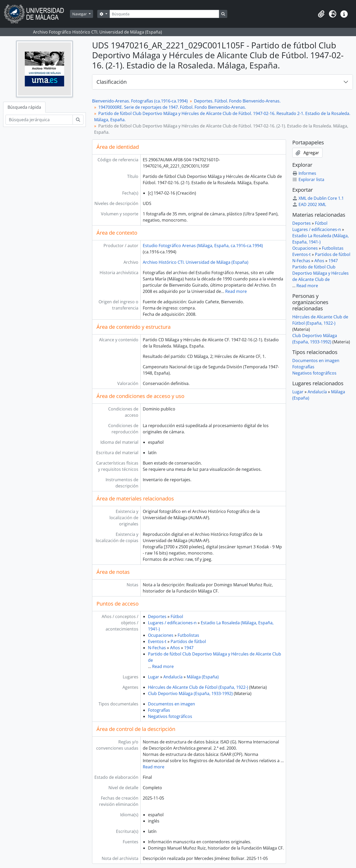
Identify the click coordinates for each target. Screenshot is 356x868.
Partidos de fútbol (188, 641)
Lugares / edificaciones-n (172, 623)
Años (175, 648)
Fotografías (159, 710)
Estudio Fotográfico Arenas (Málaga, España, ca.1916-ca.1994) (203, 246)
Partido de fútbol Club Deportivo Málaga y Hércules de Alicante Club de (321, 273)
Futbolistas (188, 635)
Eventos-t (157, 641)
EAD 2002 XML (309, 204)
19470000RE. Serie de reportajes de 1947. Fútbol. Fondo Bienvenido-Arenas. (172, 107)
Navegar (80, 14)
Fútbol (177, 616)
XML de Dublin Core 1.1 (318, 198)
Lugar (154, 677)
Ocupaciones (161, 635)
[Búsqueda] (164, 14)
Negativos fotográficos (170, 716)
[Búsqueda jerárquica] (39, 120)
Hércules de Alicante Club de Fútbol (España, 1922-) (198, 687)
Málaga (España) (203, 677)
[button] (321, 14)
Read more (236, 291)
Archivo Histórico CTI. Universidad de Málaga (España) (196, 262)
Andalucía (173, 677)
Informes (304, 173)
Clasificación (112, 82)
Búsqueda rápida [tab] (24, 107)
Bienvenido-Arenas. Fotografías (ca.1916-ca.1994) (140, 101)
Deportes (157, 616)
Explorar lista (308, 179)
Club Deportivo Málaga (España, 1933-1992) (190, 693)
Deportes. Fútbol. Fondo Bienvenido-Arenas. (237, 101)
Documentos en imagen (171, 704)
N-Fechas (157, 648)
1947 (189, 648)
